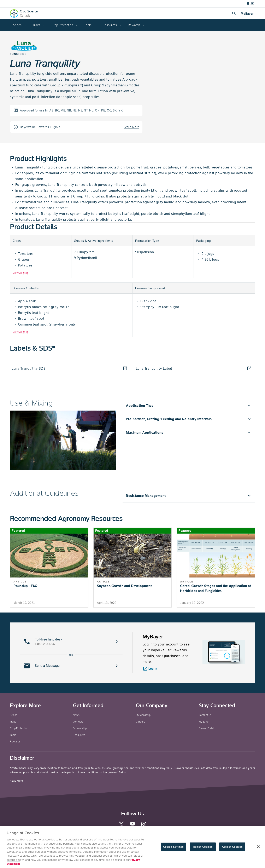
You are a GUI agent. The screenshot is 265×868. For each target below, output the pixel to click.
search (234, 13)
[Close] (258, 847)
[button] (71, 642)
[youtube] (132, 825)
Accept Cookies (232, 847)
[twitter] (121, 826)
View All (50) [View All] (20, 273)
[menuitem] (20, 25)
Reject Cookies (203, 847)
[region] (132, 847)
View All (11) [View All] (20, 332)
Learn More (132, 127)
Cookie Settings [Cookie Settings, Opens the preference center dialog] (173, 847)
